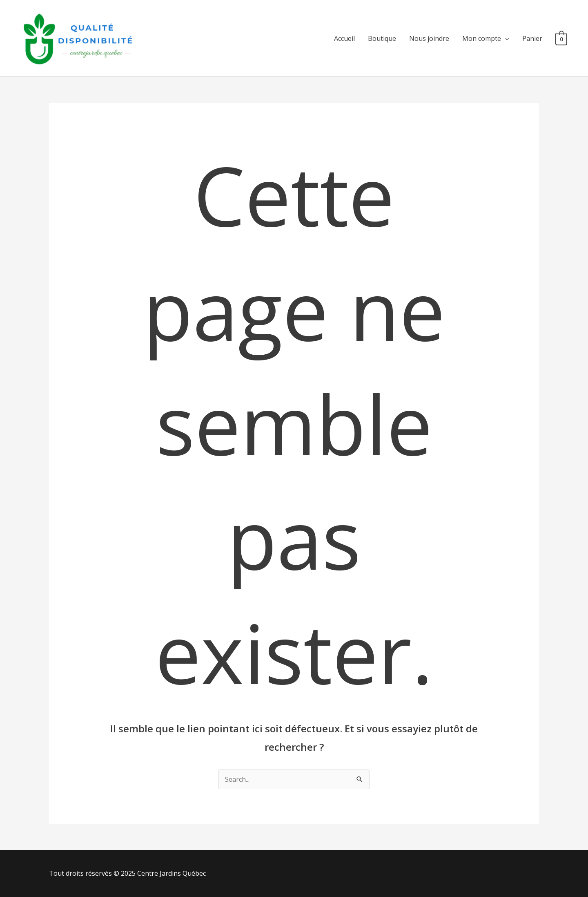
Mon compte (482, 38)
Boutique (382, 38)
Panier (532, 38)
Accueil (344, 38)
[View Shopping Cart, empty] (561, 38)
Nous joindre (429, 38)
